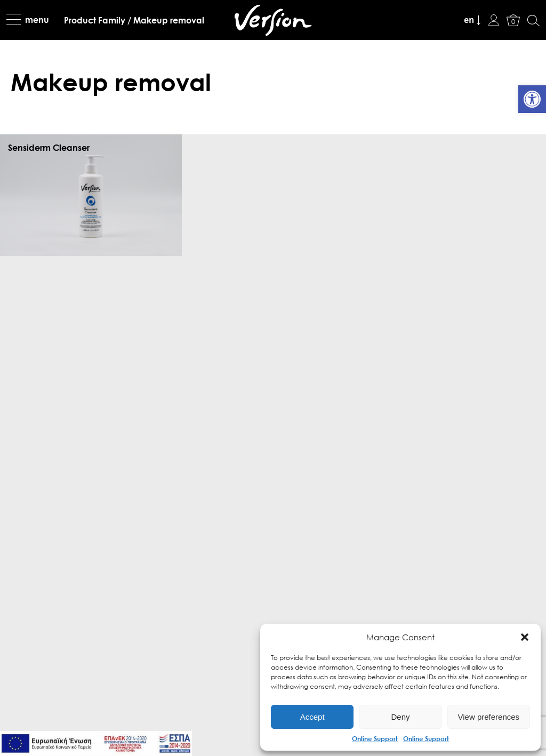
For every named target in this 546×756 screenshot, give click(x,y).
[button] (525, 637)
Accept (312, 717)
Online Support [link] (375, 738)
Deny (400, 717)
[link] (532, 99)
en (469, 20)
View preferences (489, 717)
